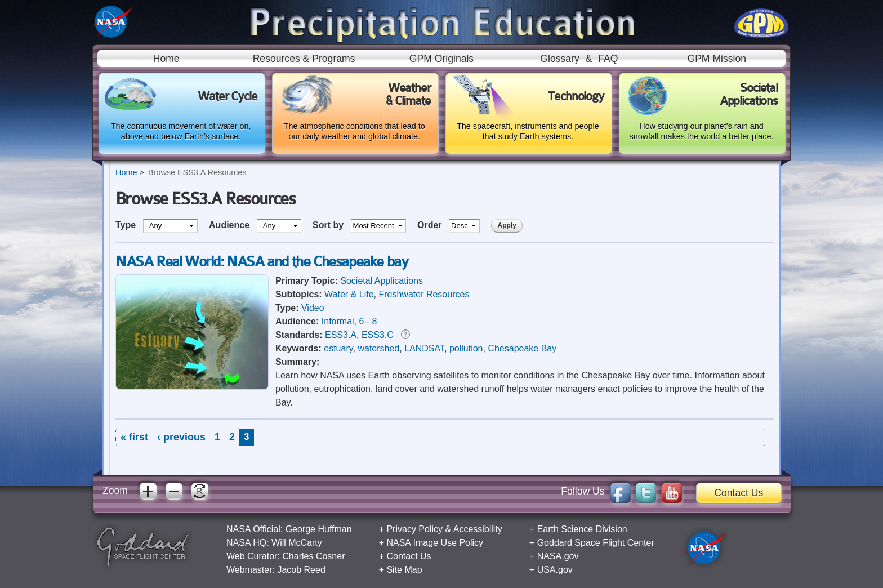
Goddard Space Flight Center (596, 543)
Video (313, 308)
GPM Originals (441, 59)
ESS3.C (378, 335)
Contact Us (739, 493)
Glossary (559, 59)
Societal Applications (382, 281)
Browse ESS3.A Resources (197, 172)
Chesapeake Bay (522, 348)
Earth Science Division (582, 529)
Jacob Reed (301, 570)
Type (127, 225)
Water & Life (349, 294)
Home (166, 59)
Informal (338, 321)
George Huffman (319, 529)
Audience (230, 225)
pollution (466, 348)
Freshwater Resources (424, 294)
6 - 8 (368, 321)
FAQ (608, 59)
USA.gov (555, 570)
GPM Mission (717, 59)
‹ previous (181, 437)
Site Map (404, 570)
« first (134, 437)
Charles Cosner (313, 556)
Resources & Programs (304, 59)
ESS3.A (341, 335)
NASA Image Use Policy (435, 543)
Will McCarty (297, 543)
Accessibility (478, 529)
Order (431, 225)
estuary (338, 348)
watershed (378, 348)
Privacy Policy (414, 529)
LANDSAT (424, 348)
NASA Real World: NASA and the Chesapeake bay (262, 262)
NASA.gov (558, 556)
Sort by (329, 225)
